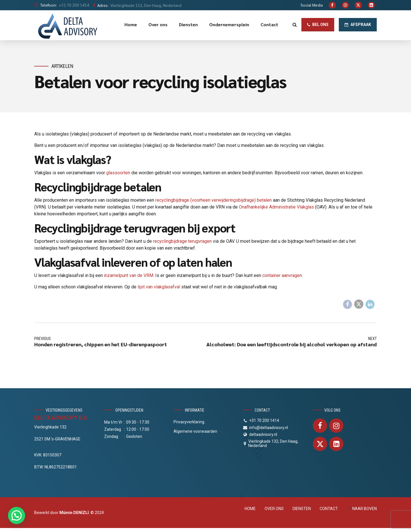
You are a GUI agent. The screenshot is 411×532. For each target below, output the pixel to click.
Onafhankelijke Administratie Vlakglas (276, 207)
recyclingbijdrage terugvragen (182, 241)
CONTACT (329, 509)
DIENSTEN (302, 509)
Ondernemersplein (229, 24)
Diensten (188, 24)
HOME (250, 509)
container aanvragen (282, 275)
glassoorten (118, 173)
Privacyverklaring (189, 422)
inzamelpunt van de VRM (129, 275)
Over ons (158, 24)
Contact (269, 24)
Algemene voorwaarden (195, 431)
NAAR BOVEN (364, 509)
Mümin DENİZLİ (74, 513)
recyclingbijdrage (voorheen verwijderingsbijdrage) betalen (213, 200)
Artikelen (62, 66)
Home (131, 24)
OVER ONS (274, 509)
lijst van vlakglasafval (159, 287)
